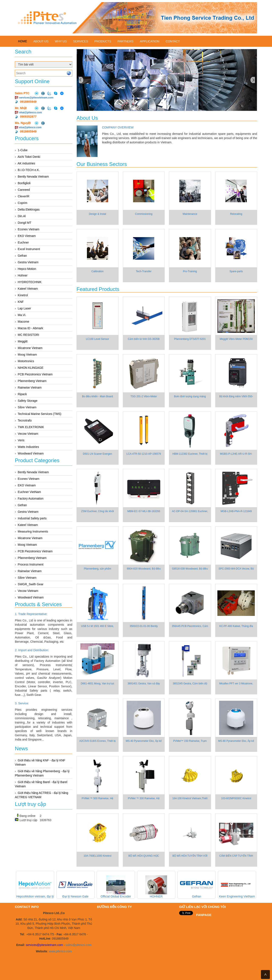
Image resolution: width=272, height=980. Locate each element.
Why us (61, 41)
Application (150, 41)
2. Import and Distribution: (32, 650)
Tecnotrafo (25, 420)
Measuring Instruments (33, 531)
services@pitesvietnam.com (36, 98)
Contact (173, 41)
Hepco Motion (27, 269)
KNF (21, 302)
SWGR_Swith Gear (31, 584)
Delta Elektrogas (29, 209)
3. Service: (22, 703)
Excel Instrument (29, 249)
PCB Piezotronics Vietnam (35, 374)
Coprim (23, 203)
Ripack (22, 394)
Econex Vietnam (29, 229)
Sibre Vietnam (27, 407)
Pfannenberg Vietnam (32, 381)
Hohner (23, 275)
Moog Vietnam (27, 355)
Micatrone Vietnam (30, 348)
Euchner (23, 242)
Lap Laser (24, 308)
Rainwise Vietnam (30, 387)
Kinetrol (23, 295)
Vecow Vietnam (28, 434)
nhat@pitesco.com (30, 113)
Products (103, 41)
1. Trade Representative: (31, 614)
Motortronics (26, 361)
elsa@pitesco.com (30, 127)
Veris (21, 440)
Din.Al (22, 216)
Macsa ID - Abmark (30, 328)
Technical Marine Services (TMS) (39, 414)
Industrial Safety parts (32, 518)
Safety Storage (28, 401)
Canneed (24, 190)
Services (81, 41)
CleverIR (24, 196)
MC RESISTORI (29, 335)
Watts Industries (28, 447)
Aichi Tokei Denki (29, 157)
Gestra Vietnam (28, 262)
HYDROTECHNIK (30, 282)
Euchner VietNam (29, 492)
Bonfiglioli (24, 183)
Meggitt (23, 341)
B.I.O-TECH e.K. (29, 170)
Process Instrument (31, 564)
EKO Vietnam (27, 236)
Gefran (22, 256)
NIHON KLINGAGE (31, 368)
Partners (125, 41)
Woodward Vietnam (31, 453)
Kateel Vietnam (28, 289)
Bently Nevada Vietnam (33, 177)
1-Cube (23, 150)
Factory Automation (31, 499)
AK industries (26, 163)
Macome (24, 322)
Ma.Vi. (22, 315)
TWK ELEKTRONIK (31, 427)
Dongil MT (25, 223)
